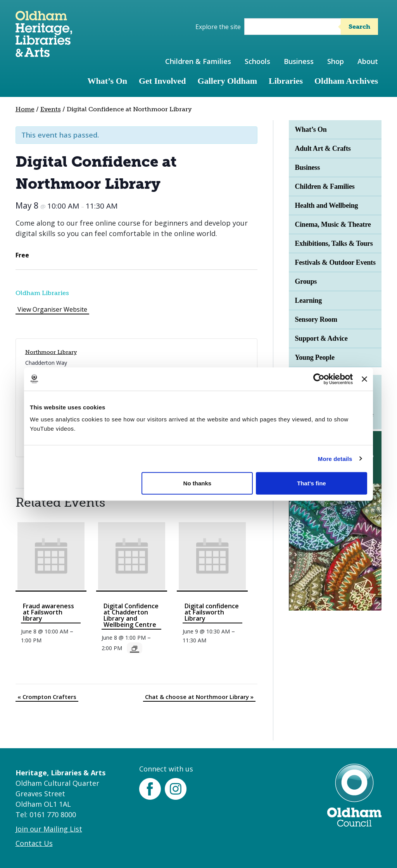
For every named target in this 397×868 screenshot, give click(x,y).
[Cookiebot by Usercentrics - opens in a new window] (319, 379)
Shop (336, 61)
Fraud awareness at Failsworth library (48, 612)
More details (335, 458)
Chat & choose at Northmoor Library (199, 697)
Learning (308, 300)
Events (51, 109)
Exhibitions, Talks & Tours (334, 243)
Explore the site (218, 27)
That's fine (311, 483)
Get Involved (162, 81)
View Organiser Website (52, 309)
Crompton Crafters (47, 697)
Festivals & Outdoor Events (335, 262)
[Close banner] (364, 379)
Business (299, 61)
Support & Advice (321, 338)
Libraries (286, 81)
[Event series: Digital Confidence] (135, 648)
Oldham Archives (346, 81)
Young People (314, 357)
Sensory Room (316, 319)
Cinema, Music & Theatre (333, 224)
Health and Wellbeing (326, 205)
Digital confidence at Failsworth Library (212, 612)
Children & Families (198, 61)
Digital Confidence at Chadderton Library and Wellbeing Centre (131, 615)
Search (359, 27)
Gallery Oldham (227, 81)
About (368, 61)
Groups (306, 281)
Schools (257, 61)
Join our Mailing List (49, 829)
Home (25, 109)
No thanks (198, 483)
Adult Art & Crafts (323, 148)
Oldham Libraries (42, 293)
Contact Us (34, 843)
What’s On (107, 81)
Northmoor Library (51, 352)
